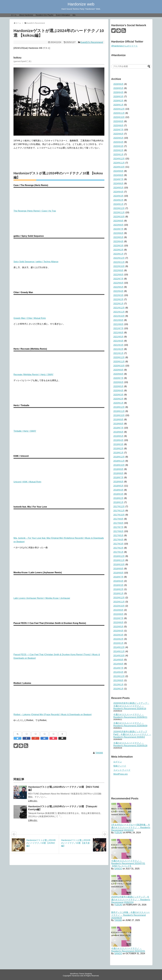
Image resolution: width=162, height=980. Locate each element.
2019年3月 (118, 444)
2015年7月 (118, 618)
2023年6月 (118, 233)
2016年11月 (119, 560)
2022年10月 (119, 266)
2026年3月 (118, 97)
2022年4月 (118, 291)
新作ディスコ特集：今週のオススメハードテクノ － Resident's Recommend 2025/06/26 (130, 915)
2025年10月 (119, 117)
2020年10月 (119, 366)
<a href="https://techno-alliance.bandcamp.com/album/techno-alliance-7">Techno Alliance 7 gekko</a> (59, 249)
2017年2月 (118, 548)
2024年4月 (118, 192)
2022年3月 (118, 295)
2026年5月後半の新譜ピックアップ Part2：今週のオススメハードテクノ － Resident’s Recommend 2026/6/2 (132, 734)
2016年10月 (119, 564)
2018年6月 (118, 482)
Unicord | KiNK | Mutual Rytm (27, 482)
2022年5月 (118, 287)
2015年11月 (119, 602)
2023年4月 (118, 241)
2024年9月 (118, 171)
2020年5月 (118, 386)
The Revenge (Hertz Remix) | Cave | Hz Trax (35, 211)
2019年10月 (119, 415)
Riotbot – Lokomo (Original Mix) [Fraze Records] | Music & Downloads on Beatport (53, 714)
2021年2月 (118, 349)
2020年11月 (119, 362)
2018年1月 (118, 502)
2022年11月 (119, 262)
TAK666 (99, 753)
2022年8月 (118, 275)
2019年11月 (119, 411)
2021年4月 (118, 341)
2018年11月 (119, 461)
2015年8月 (118, 614)
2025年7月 (118, 130)
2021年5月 (118, 337)
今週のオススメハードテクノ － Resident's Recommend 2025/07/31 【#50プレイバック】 (128, 863)
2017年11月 (119, 511)
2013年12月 (119, 676)
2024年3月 (118, 196)
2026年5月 (118, 88)
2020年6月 (118, 382)
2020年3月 (118, 395)
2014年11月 (119, 651)
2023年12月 (119, 208)
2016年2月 (118, 589)
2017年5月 (118, 535)
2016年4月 (118, 581)
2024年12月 (119, 159)
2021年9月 (118, 320)
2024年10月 (119, 167)
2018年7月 (118, 478)
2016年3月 (118, 585)
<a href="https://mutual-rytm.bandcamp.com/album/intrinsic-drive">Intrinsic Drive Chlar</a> (59, 305)
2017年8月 (118, 523)
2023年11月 (119, 212)
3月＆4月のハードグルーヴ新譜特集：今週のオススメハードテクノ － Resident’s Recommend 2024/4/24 (131, 827)
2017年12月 (119, 506)
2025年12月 (119, 109)
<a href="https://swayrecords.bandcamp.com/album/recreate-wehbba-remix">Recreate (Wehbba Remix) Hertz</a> (59, 361)
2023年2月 (118, 250)
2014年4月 (118, 672)
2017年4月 (118, 540)
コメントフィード (122, 770)
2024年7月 (118, 179)
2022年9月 (118, 270)
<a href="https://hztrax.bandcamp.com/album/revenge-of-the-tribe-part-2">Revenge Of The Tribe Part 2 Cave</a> (59, 198)
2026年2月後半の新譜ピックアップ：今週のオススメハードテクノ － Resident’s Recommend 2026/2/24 (131, 900)
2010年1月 (118, 689)
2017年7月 (118, 527)
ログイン (118, 762)
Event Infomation (63, 15)
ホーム (14, 15)
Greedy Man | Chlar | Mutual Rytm (30, 318)
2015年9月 (118, 610)
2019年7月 (118, 428)
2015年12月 (119, 598)
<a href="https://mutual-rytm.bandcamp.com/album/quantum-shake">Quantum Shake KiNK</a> (59, 469)
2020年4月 (118, 391)
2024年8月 (118, 175)
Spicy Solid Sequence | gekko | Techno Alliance (36, 262)
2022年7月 (118, 279)
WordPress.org (120, 774)
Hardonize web (81, 4)
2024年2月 (118, 200)
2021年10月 (119, 316)
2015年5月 (118, 627)
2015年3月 (118, 635)
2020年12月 (119, 357)
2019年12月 (119, 407)
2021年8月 (118, 324)
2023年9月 (118, 221)
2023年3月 (118, 246)
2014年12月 (119, 647)
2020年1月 (118, 403)
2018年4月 (118, 490)
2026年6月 (118, 84)
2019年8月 (118, 424)
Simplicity (88, 974)
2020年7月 (118, 378)
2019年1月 (118, 453)
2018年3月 (118, 494)
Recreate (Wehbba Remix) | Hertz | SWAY (33, 375)
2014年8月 (118, 664)
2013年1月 (118, 685)
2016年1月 (118, 593)
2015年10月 (119, 606)
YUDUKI (118, 833)
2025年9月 (118, 121)
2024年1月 (118, 204)
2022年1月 (118, 304)
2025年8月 (118, 126)
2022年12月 (119, 258)
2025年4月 (118, 142)
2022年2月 (118, 299)
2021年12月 (119, 308)
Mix (74, 15)
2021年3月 (118, 345)
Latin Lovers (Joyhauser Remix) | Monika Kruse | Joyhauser (42, 598)
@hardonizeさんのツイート (125, 46)
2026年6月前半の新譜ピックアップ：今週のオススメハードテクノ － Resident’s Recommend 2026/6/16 (131, 706)
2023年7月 (118, 229)
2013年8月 (118, 680)
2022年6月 (118, 283)
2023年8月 (118, 225)
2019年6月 (118, 432)
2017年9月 (118, 519)
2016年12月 (119, 556)
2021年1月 (118, 353)
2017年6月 (118, 531)
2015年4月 (118, 631)
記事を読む (33, 801)
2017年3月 (118, 544)
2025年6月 (118, 134)
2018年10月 (119, 465)
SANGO (118, 869)
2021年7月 (118, 328)
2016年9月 (118, 569)
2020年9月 (118, 370)
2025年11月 (119, 113)
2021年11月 (119, 312)
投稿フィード (120, 766)
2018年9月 (118, 469)
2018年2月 (118, 498)
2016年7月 (118, 577)
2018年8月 (118, 473)
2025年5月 (118, 138)
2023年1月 (118, 254)
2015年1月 (118, 643)
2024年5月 (118, 188)
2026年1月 (118, 105)
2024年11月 (119, 163)
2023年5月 (118, 237)
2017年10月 (119, 515)
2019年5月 (118, 436)
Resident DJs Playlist (45, 15)
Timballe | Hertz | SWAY (25, 431)
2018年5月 (118, 486)
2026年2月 (118, 101)
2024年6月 (118, 183)
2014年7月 (118, 668)
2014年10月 (119, 656)
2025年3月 (118, 146)
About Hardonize (26, 15)
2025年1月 (118, 154)
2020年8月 (118, 374)
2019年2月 (118, 449)
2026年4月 (118, 92)
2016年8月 (118, 573)
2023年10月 (119, 217)
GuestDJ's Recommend (92, 42)
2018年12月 (119, 457)
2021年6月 (118, 333)
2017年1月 (118, 552)
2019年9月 (118, 420)
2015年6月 (118, 622)
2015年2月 (118, 639)
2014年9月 (118, 660)
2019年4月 (118, 440)
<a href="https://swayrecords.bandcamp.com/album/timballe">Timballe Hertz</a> (59, 418)
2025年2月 (118, 150)
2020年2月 (118, 399)
